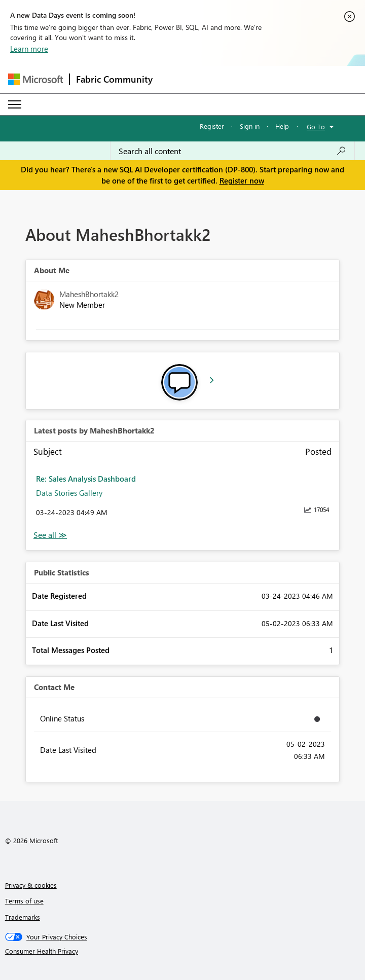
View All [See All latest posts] (50, 535)
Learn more (29, 49)
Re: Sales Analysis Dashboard (86, 479)
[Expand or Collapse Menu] (15, 104)
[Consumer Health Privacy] (183, 951)
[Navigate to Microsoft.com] (35, 79)
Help (282, 126)
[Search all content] (232, 151)
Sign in (250, 126)
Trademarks (23, 917)
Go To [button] (316, 126)
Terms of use (24, 901)
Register (212, 126)
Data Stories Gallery (69, 493)
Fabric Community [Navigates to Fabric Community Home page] (114, 79)
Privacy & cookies (31, 885)
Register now (242, 180)
